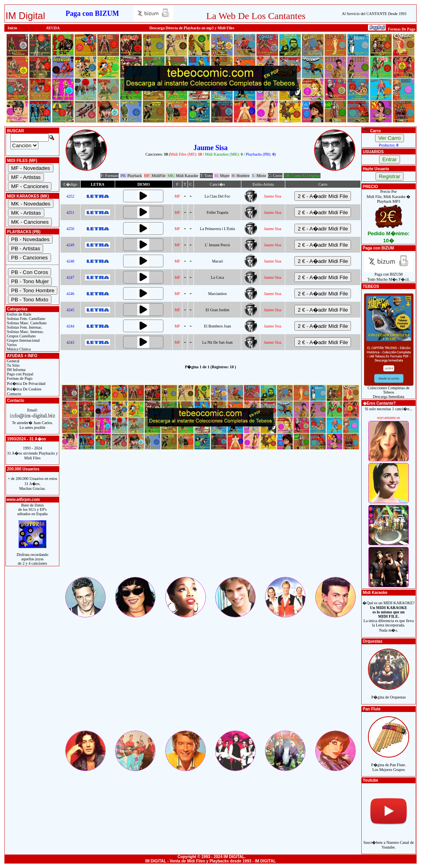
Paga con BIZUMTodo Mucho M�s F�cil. (389, 275)
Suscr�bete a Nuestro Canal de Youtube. (389, 840)
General (13, 361)
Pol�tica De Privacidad (26, 384)
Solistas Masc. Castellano (26, 323)
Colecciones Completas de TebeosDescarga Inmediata (389, 390)
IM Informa (16, 370)
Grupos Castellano (21, 336)
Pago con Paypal (20, 374)
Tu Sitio (13, 365)
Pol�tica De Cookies (24, 389)
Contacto (14, 394)
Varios (11, 345)
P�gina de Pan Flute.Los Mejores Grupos (389, 763)
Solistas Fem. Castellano (26, 319)
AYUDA (53, 28)
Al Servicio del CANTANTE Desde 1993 (374, 14)
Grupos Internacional (23, 340)
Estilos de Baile (19, 314)
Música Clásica (18, 349)
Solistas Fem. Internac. (24, 327)
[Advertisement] (210, 520)
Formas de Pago (19, 378)
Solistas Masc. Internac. (25, 332)
